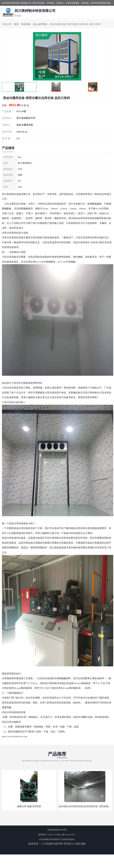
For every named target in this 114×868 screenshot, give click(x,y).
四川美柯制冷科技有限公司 (51, 839)
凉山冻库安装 (40, 24)
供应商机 (26, 24)
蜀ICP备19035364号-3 (66, 835)
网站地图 (81, 844)
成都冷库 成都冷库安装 (29, 806)
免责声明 (58, 844)
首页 (16, 24)
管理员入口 (69, 844)
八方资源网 (47, 844)
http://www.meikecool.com (15, 736)
